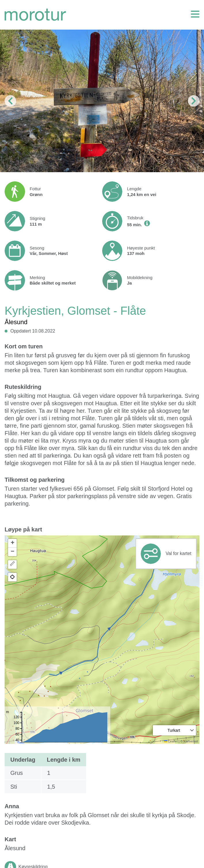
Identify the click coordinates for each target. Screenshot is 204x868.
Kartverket (191, 741)
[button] (12, 543)
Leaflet (171, 741)
